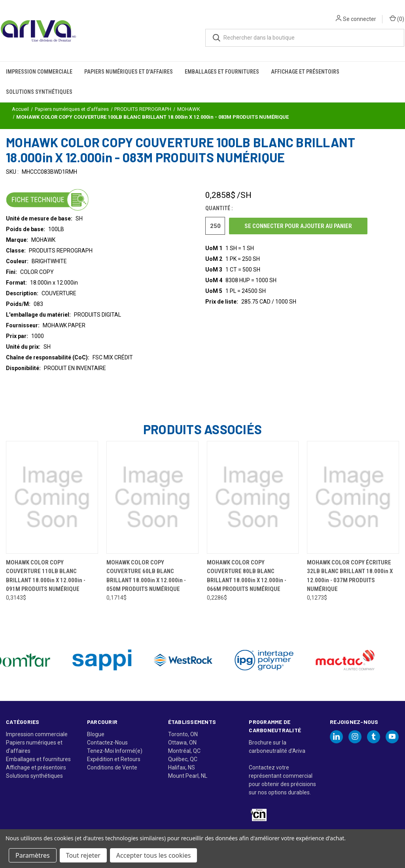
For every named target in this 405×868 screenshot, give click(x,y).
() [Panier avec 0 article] (392, 11)
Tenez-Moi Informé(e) (115, 751)
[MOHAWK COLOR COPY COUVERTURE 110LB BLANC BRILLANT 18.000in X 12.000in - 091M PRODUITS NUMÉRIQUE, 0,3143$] (52, 497)
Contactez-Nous (107, 743)
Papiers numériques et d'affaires (129, 58)
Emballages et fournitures (222, 58)
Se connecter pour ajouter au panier (298, 226)
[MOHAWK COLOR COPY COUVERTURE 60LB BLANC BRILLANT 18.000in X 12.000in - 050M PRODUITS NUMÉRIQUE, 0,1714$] (152, 497)
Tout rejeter (83, 855)
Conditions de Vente (112, 767)
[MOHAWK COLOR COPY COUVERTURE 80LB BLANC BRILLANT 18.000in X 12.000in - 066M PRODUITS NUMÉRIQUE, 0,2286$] (253, 497)
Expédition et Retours (114, 759)
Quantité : (219, 208)
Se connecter (354, 12)
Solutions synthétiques (39, 78)
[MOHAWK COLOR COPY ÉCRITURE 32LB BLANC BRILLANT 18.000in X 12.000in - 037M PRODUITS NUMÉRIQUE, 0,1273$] (353, 497)
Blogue (96, 734)
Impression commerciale (39, 58)
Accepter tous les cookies (154, 855)
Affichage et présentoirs (305, 58)
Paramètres (33, 855)
